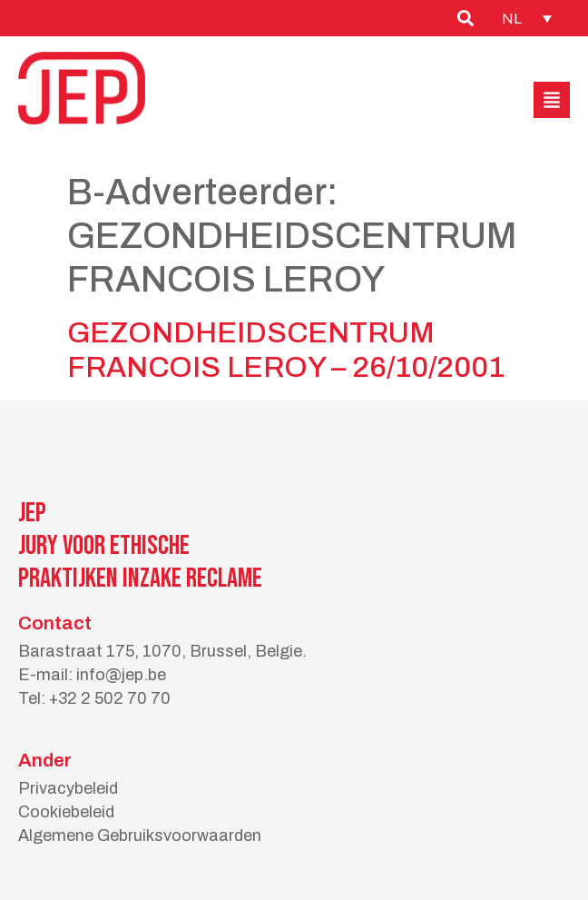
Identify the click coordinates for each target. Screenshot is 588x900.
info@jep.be (121, 675)
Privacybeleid (68, 788)
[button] (552, 100)
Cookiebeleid (66, 812)
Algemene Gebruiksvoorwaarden (140, 836)
